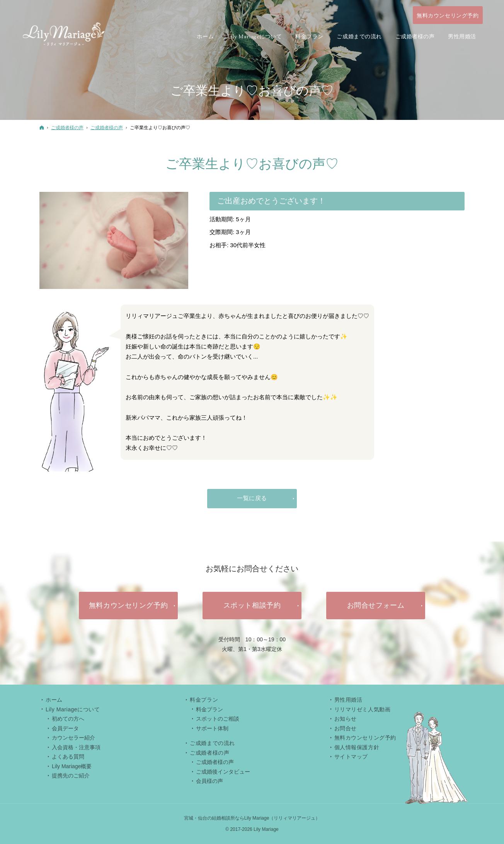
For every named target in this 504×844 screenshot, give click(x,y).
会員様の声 (209, 781)
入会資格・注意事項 (76, 747)
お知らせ (346, 719)
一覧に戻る (252, 498)
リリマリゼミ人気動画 (363, 709)
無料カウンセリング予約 (365, 738)
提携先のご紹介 (71, 776)
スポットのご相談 (218, 719)
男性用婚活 (348, 700)
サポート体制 (212, 728)
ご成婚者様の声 (215, 762)
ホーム (54, 700)
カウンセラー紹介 (73, 738)
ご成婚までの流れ (212, 743)
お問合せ (346, 728)
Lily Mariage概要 (72, 766)
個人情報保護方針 (357, 747)
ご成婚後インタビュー (223, 772)
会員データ (65, 728)
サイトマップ (351, 757)
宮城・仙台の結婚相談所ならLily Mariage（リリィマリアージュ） (252, 818)
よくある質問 (68, 757)
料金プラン (209, 709)
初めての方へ (68, 719)
